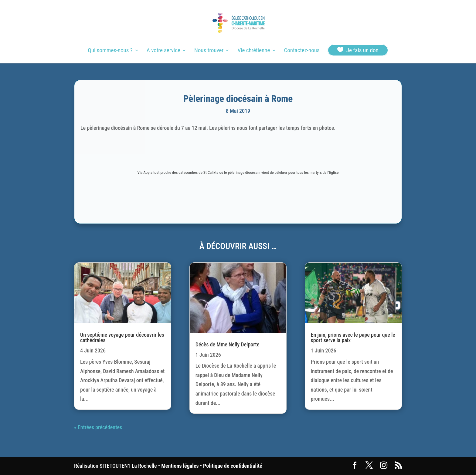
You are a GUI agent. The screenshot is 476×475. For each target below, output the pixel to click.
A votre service (163, 51)
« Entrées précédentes (98, 427)
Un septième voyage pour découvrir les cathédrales (122, 337)
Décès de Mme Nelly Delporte (228, 344)
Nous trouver (209, 51)
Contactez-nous (302, 51)
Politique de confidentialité (233, 466)
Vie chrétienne (254, 51)
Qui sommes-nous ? (110, 51)
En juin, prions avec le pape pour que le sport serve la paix (353, 337)
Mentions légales (180, 466)
